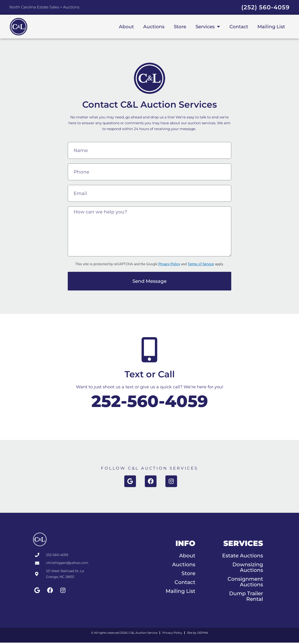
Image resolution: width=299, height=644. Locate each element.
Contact (239, 27)
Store (180, 27)
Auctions (154, 27)
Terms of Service (201, 264)
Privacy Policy (169, 264)
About (126, 27)
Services (208, 27)
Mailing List (271, 27)
